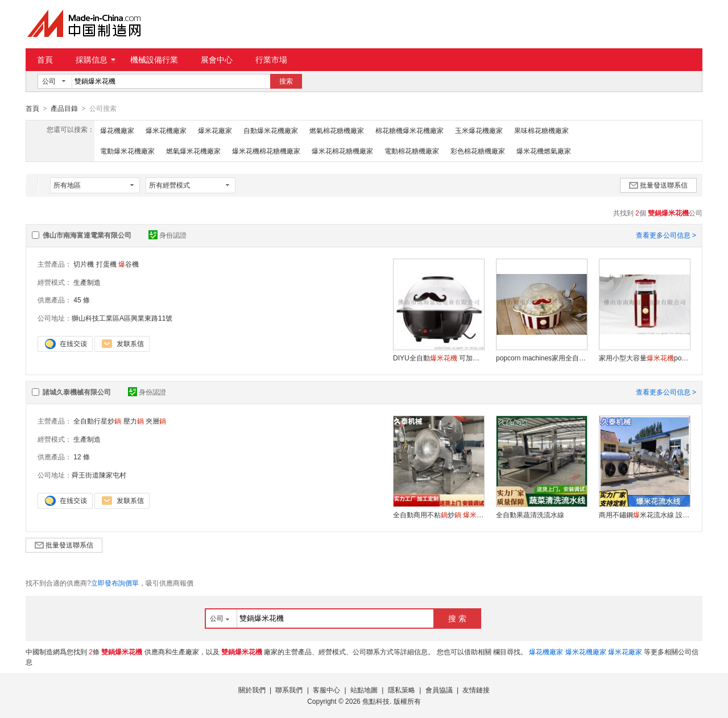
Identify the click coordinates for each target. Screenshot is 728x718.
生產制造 (87, 282)
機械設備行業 (154, 60)
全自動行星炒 (97, 421)
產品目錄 (64, 109)
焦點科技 (376, 701)
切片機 (84, 264)
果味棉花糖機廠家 (541, 130)
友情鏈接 (476, 690)
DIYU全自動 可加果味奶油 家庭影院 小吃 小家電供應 (439, 358)
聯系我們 (289, 690)
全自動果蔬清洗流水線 (530, 514)
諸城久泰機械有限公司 (77, 392)
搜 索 (457, 618)
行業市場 (271, 60)
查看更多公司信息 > (666, 235)
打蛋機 (106, 264)
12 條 (82, 456)
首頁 (45, 60)
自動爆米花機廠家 (271, 130)
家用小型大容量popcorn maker (644, 358)
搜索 (286, 81)
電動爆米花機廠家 (127, 151)
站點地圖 (364, 690)
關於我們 (252, 690)
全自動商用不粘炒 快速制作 (439, 514)
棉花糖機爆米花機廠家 (409, 130)
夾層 (156, 421)
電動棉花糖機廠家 (412, 151)
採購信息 (96, 60)
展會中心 (217, 60)
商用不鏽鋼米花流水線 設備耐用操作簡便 (644, 514)
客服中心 (326, 690)
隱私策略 (402, 690)
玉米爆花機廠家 (479, 130)
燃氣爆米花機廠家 (193, 151)
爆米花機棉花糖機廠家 (266, 151)
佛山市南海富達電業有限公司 (87, 235)
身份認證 (167, 235)
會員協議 (439, 690)
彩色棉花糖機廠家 (478, 151)
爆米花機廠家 (166, 130)
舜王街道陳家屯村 (99, 475)
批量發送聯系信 (658, 185)
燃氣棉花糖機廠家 (337, 130)
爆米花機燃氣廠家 (544, 151)
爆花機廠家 (117, 130)
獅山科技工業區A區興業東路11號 (122, 318)
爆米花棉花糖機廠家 (342, 151)
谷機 (129, 264)
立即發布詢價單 (115, 583)
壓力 (134, 421)
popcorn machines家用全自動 (541, 358)
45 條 (82, 300)
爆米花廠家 (215, 130)
